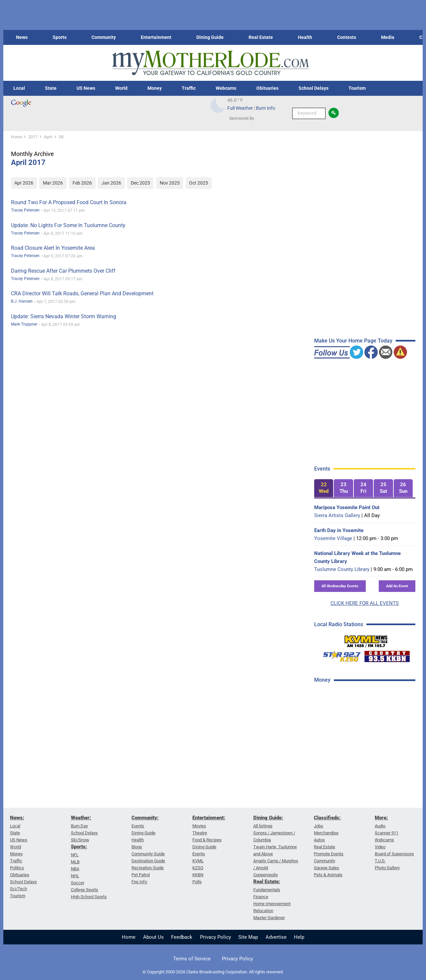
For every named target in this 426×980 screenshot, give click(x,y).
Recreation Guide (148, 868)
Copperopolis (266, 875)
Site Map (248, 937)
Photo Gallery (387, 868)
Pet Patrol (141, 875)
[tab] (324, 488)
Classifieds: (327, 818)
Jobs (319, 826)
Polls (197, 882)
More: (381, 818)
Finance (261, 897)
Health (305, 37)
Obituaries (267, 88)
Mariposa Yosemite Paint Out (347, 507)
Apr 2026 (24, 183)
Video (380, 847)
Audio (380, 826)
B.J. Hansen (22, 301)
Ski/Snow (80, 840)
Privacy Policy (215, 937)
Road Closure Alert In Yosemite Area (53, 248)
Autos (319, 840)
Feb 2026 (82, 183)
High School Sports (89, 897)
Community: (145, 818)
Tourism (357, 88)
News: (17, 818)
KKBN (198, 875)
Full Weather (240, 108)
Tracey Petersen (25, 210)
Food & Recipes (207, 840)
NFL (75, 855)
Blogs (137, 847)
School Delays (314, 88)
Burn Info (266, 108)
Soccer (78, 883)
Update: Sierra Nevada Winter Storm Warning (64, 316)
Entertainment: (209, 818)
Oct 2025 (199, 183)
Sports (60, 37)
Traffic (189, 88)
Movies (199, 826)
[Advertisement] (364, 794)
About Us (153, 937)
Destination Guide (148, 861)
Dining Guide (210, 37)
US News (86, 88)
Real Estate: (267, 882)
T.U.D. (380, 861)
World (121, 88)
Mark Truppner (24, 324)
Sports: (79, 847)
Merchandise (326, 833)
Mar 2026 (53, 183)
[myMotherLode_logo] (210, 63)
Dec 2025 (140, 183)
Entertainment (156, 37)
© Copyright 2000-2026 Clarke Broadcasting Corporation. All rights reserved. (213, 972)
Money (155, 88)
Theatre (200, 833)
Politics (17, 868)
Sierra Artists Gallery (337, 515)
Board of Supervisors (394, 854)
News (22, 37)
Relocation (263, 911)
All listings (263, 826)
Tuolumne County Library (342, 569)
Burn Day (79, 826)
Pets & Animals (328, 875)
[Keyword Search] (309, 113)
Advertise (276, 937)
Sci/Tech (18, 889)
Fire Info (139, 882)
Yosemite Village (333, 538)
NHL (75, 876)
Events (138, 826)
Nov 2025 (170, 183)
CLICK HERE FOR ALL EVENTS (365, 603)
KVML (198, 861)
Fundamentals (267, 890)
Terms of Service (192, 959)
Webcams (226, 88)
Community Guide (148, 854)
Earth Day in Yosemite (339, 530)
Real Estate (261, 37)
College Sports (85, 890)
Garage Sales (326, 868)
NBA (75, 869)
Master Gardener (269, 918)
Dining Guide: (268, 818)
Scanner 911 (387, 833)
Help (299, 937)
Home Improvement (272, 904)
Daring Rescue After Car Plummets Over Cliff (63, 271)
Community (104, 37)
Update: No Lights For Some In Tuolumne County (68, 225)
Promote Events (329, 854)
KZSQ (198, 868)
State (51, 88)
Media (388, 37)
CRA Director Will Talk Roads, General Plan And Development (82, 293)
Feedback (182, 937)
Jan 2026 (111, 183)
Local (19, 88)
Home (129, 937)
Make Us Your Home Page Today (353, 341)
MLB (75, 862)
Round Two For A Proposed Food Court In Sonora (69, 202)
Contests (347, 37)
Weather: (81, 818)
